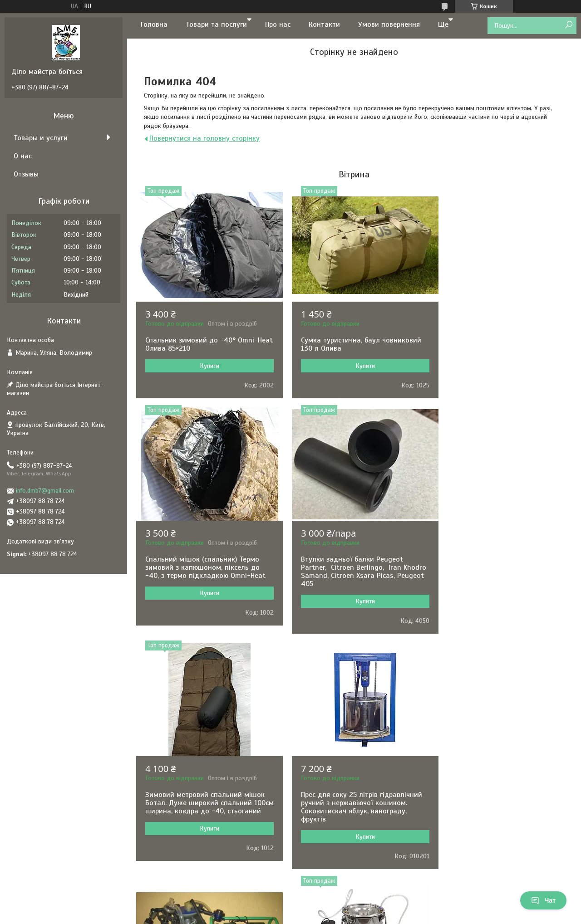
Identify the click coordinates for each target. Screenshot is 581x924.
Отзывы (26, 174)
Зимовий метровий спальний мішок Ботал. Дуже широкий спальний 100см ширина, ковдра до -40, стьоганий (353, 580)
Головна (154, 24)
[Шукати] (569, 25)
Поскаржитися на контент (307, 915)
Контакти (324, 24)
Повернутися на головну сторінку (204, 138)
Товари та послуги (216, 24)
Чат (543, 900)
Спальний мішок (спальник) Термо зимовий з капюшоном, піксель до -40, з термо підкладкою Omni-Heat (502, 348)
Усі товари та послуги (351, 876)
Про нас (278, 24)
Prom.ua (333, 899)
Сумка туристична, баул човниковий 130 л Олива (354, 344)
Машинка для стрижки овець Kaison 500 (490, 807)
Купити (206, 366)
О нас (23, 156)
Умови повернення (389, 24)
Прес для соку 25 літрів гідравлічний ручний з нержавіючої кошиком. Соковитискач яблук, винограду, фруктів (500, 580)
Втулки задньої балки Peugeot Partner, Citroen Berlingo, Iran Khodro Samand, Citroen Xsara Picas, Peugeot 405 (205, 580)
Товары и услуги (41, 138)
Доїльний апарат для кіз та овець (351, 803)
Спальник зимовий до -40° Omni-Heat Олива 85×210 (202, 344)
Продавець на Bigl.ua (291, 907)
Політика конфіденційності (378, 915)
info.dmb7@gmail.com (45, 491)
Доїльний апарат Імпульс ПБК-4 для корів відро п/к (199, 807)
